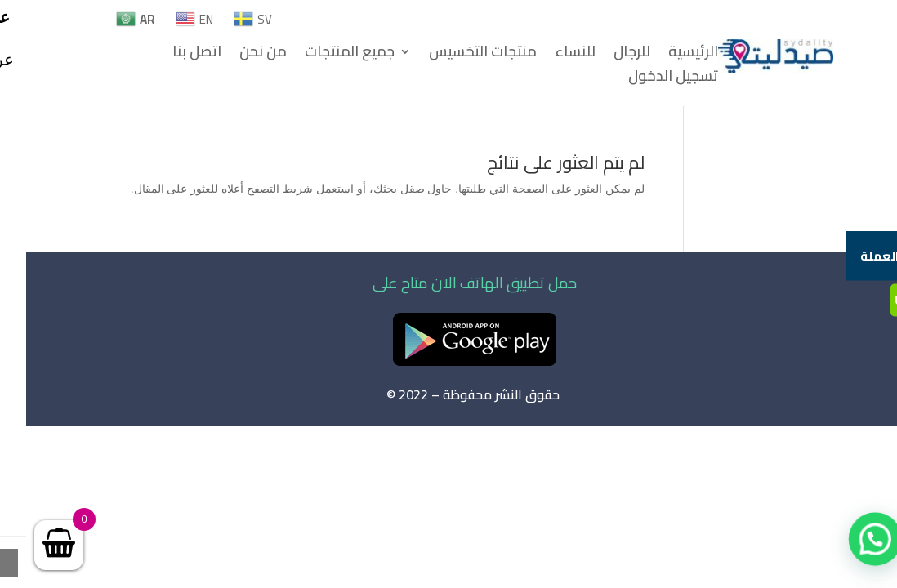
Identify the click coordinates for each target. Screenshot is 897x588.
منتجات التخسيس (457, 55)
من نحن (237, 55)
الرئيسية (667, 55)
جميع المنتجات (324, 55)
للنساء (549, 55)
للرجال (606, 55)
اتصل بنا (171, 55)
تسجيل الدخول (647, 79)
